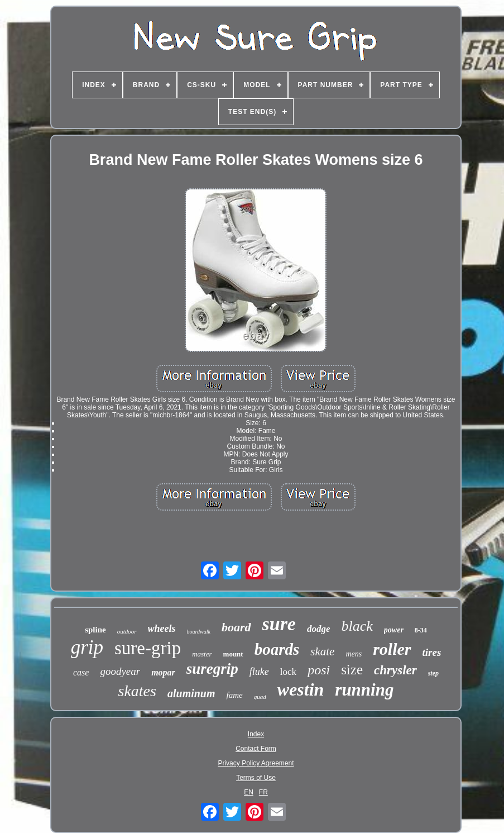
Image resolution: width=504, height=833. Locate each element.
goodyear (120, 671)
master (202, 654)
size (352, 670)
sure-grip (148, 648)
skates (137, 691)
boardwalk (199, 632)
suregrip (212, 669)
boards (277, 649)
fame (235, 695)
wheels (162, 629)
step (433, 673)
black (357, 626)
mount (233, 654)
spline (95, 630)
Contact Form (256, 749)
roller (392, 649)
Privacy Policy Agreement (256, 763)
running (364, 690)
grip (87, 647)
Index (256, 734)
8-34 (421, 630)
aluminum (191, 693)
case (81, 672)
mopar (163, 672)
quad (260, 697)
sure (279, 624)
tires (432, 652)
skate (322, 651)
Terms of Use (256, 778)
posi (319, 670)
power (394, 630)
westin (301, 689)
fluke (259, 672)
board (236, 627)
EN (249, 792)
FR (263, 792)
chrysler (395, 670)
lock (288, 672)
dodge (319, 629)
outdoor (127, 631)
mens (354, 654)
